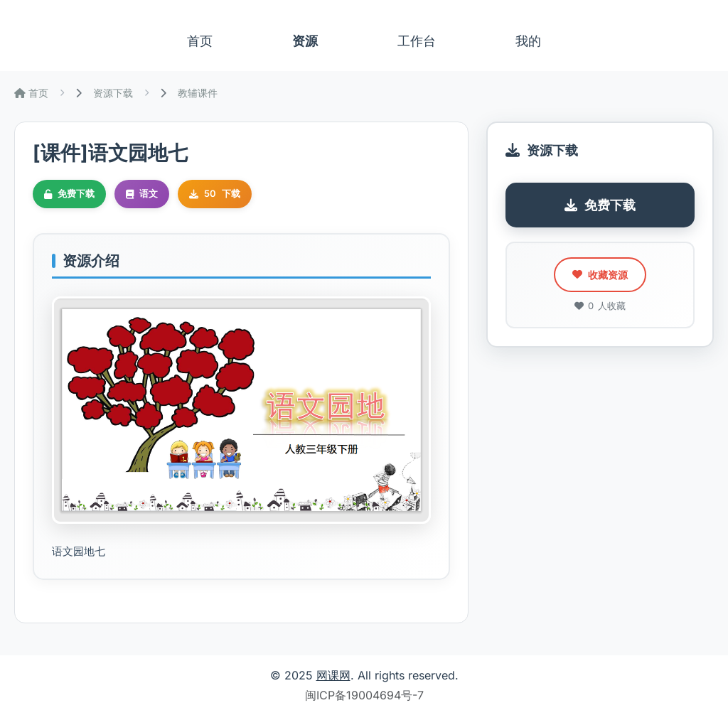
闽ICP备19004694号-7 (364, 695)
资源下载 (113, 93)
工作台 (417, 41)
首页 (200, 41)
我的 (528, 41)
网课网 (333, 675)
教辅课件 (198, 93)
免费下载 (600, 205)
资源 (305, 41)
